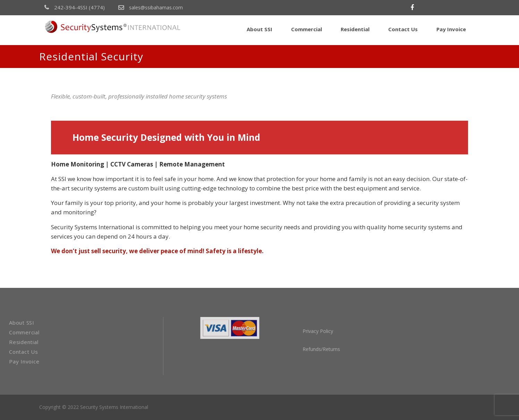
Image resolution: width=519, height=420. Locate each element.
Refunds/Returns (348, 349)
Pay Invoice (451, 29)
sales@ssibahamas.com (151, 7)
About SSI (259, 29)
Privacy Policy (344, 331)
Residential (355, 29)
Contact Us (403, 29)
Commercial (307, 29)
